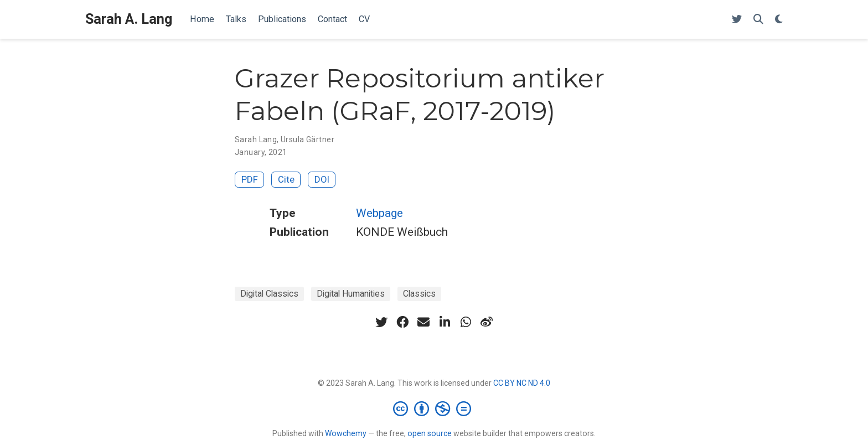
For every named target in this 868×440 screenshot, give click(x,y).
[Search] (758, 20)
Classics (419, 294)
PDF (250, 179)
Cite (286, 179)
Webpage (379, 213)
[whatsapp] (466, 322)
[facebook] (402, 322)
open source (430, 433)
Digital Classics (269, 294)
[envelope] (423, 322)
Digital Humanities (351, 294)
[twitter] (381, 322)
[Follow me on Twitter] (737, 20)
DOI (322, 179)
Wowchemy (346, 433)
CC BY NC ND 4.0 (522, 383)
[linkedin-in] (445, 322)
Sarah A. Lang (129, 19)
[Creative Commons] (434, 408)
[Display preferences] (779, 20)
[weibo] (487, 322)
